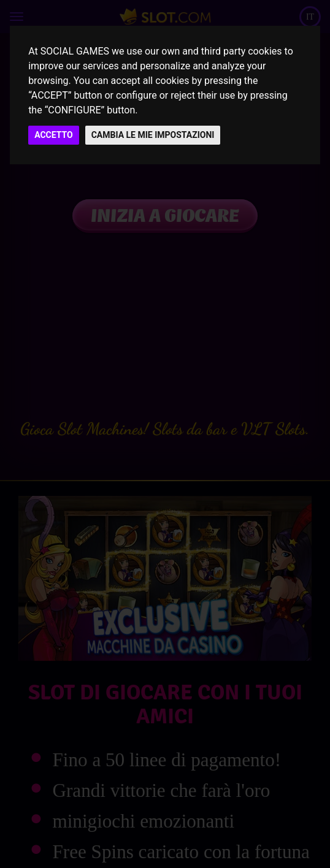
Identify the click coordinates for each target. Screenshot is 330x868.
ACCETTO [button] (54, 135)
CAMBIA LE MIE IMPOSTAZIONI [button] (153, 135)
